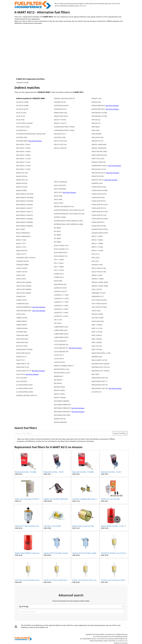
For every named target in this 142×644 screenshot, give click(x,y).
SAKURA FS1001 (97, 265)
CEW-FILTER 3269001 (24, 293)
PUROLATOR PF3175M (100, 212)
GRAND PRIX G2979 (61, 116)
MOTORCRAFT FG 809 (99, 113)
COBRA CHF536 (22, 318)
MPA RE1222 (96, 120)
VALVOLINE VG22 (98, 321)
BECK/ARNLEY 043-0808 (25, 197)
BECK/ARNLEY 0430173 (24, 212)
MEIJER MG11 (59, 376)
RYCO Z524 (96, 258)
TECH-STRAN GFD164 (99, 304)
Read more (83, 6)
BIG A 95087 (21, 229)
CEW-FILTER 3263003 (24, 286)
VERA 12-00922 (97, 325)
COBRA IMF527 (22, 321)
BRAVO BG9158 (22, 251)
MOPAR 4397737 (60, 419)
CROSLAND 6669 (22, 335)
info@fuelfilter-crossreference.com (118, 641)
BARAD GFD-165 (22, 180)
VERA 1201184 (97, 346)
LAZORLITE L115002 (61, 306)
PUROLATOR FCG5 (98, 197)
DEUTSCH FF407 (22, 346)
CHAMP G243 (21, 296)
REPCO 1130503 (97, 240)
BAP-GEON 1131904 (23, 169)
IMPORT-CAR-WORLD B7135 (64, 207)
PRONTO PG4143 (98, 180)
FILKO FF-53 (20, 360)
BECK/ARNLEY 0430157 (24, 208)
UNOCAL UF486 (97, 314)
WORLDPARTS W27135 (100, 385)
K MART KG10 (59, 274)
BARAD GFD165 (22, 183)
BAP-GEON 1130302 (23, 148)
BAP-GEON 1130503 (23, 155)
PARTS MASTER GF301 (99, 155)
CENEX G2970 (21, 279)
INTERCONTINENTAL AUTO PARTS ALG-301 (69, 210)
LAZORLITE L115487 (61, 313)
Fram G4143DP (22, 378)
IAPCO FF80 (58, 196)
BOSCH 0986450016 (23, 236)
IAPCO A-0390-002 (60, 182)
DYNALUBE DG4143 (23, 353)
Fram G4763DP (22, 381)
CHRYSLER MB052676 (24, 307)
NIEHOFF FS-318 (97, 141)
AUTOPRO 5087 (22, 137)
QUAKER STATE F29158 (100, 229)
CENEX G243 (21, 275)
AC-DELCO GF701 (22, 109)
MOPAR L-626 (96, 98)
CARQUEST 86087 (23, 83)
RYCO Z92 (95, 261)
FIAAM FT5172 (21, 357)
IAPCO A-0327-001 (60, 144)
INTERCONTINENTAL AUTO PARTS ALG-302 (69, 214)
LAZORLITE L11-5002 (61, 295)
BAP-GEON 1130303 (23, 151)
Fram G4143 (21, 374)
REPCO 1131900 (97, 247)
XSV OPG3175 (97, 392)
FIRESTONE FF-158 (23, 364)
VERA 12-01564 (97, 332)
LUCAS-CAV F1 (59, 355)
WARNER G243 (97, 357)
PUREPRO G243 (97, 183)
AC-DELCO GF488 (22, 106)
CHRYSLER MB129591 (24, 311)
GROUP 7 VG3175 (60, 123)
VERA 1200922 (97, 342)
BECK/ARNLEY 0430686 (24, 219)
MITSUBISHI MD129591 (62, 415)
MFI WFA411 (58, 380)
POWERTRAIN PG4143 (100, 166)
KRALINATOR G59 (60, 284)
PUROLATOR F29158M (100, 190)
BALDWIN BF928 (22, 141)
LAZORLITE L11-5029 (61, 298)
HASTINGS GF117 (60, 134)
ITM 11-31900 (59, 270)
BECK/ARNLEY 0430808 (24, 222)
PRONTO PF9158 (98, 176)
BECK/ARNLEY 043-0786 (25, 194)
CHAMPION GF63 (22, 304)
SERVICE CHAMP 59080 (100, 286)
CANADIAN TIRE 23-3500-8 (26, 258)
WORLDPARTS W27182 (100, 388)
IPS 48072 (57, 231)
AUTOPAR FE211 (22, 130)
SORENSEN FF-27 (98, 296)
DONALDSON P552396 (24, 349)
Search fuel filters (120, 433)
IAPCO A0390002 (60, 189)
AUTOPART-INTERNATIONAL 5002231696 (31, 134)
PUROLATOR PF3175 (99, 208)
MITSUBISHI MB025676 (62, 405)
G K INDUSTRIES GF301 (25, 385)
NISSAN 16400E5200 (99, 148)
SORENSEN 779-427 (99, 293)
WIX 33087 (95, 374)
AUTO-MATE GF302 (23, 127)
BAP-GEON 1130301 (23, 144)
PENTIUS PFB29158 (99, 162)
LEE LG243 (58, 323)
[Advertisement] (34, 45)
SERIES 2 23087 (97, 275)
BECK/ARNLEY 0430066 (24, 205)
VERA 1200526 (97, 339)
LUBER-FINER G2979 (61, 337)
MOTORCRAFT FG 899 (99, 116)
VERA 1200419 (97, 335)
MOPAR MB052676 (98, 106)
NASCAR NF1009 (98, 137)
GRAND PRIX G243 (61, 113)
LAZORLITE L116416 (61, 316)
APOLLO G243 (21, 113)
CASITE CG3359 (22, 268)
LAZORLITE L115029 (61, 309)
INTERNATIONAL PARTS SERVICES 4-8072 (69, 221)
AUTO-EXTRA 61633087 (25, 123)
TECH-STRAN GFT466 (99, 307)
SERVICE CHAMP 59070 (100, 282)
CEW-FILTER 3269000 (24, 289)
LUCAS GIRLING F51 (61, 348)
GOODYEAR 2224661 (61, 106)
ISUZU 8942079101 (61, 252)
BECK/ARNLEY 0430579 (24, 215)
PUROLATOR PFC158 (99, 215)
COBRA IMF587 (22, 325)
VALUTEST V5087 (98, 318)
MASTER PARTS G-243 (62, 369)
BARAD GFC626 (22, 176)
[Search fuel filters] (64, 433)
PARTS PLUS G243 (98, 159)
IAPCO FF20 (58, 192)
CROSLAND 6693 (22, 342)
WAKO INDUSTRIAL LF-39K (101, 353)
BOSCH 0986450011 (23, 233)
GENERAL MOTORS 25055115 (27, 395)
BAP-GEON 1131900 (23, 166)
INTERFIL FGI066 (60, 217)
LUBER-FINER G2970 (61, 334)
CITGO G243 (21, 314)
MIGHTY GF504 (59, 394)
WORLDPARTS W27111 (100, 381)
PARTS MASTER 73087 (99, 151)
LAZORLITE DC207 (60, 288)
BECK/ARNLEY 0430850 (24, 226)
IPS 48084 (57, 238)
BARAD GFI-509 (22, 187)
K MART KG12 (59, 277)
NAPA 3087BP (97, 134)
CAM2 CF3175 (21, 254)
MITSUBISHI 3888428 (62, 401)
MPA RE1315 (96, 123)
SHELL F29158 (97, 289)
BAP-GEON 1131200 (23, 159)
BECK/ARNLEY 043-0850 (25, 201)
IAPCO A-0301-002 (60, 141)
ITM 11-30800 (59, 267)
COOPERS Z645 (22, 332)
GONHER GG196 (60, 102)
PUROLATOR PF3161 (99, 201)
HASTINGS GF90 (60, 137)
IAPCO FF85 (58, 199)
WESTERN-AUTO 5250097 (101, 364)
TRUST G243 (96, 311)
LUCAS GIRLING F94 (61, 352)
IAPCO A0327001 (60, 185)
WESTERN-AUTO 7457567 (101, 371)
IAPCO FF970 (59, 203)
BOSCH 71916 (21, 247)
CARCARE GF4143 (22, 261)
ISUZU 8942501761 (61, 256)
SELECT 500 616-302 (99, 268)
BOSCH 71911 (21, 243)
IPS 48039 (57, 228)
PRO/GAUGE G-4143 (99, 169)
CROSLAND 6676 (22, 339)
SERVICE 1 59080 (98, 279)
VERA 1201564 (97, 349)
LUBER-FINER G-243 (61, 327)
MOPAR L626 (96, 102)
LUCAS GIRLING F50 (61, 344)
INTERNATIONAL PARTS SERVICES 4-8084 (69, 224)
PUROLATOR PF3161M (100, 205)
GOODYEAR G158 (60, 109)
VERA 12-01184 (97, 328)
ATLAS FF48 (20, 120)
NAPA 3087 (96, 130)
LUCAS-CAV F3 (59, 359)
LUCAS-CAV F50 (59, 362)
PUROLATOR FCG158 (99, 194)
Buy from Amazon (35, 141)
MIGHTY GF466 (59, 390)
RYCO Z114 (96, 254)
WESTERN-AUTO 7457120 (101, 367)
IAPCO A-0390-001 (60, 148)
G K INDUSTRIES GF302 (25, 388)
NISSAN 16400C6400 (99, 144)
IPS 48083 (57, 235)
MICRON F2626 (59, 387)
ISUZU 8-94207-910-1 (61, 245)
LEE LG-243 (58, 320)
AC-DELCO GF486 (22, 102)
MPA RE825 (96, 127)
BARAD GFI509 (21, 190)
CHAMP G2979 (21, 300)
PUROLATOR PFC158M (100, 219)
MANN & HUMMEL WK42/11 (64, 366)
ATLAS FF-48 (21, 116)
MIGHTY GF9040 (60, 398)
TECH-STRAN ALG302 (99, 300)
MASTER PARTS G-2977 (62, 373)
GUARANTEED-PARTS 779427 (64, 130)
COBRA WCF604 (22, 328)
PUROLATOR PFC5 (98, 222)
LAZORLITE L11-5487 (61, 302)
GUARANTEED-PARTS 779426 (64, 127)
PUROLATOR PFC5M (99, 226)
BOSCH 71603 (21, 240)
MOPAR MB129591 (98, 109)
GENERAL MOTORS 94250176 (64, 98)
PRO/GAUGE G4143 (99, 173)
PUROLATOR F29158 (99, 187)
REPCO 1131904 (97, 251)
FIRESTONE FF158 (23, 367)
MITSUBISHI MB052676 (62, 408)
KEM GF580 (58, 281)
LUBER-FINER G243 (61, 330)
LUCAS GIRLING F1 (61, 341)
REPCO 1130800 (97, 243)
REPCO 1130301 (97, 236)
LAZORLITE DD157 (61, 291)
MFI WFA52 (58, 383)
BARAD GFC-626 (22, 173)
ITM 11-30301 (59, 263)
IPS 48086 (57, 242)
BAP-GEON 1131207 (23, 162)
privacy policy (124, 643)
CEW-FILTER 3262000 (24, 282)
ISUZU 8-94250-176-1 (61, 249)
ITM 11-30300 (59, 260)
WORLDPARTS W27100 (100, 378)
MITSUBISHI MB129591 (62, 412)
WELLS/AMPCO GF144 (99, 360)
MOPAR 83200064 (60, 422)
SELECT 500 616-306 (99, 272)
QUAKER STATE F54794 (100, 233)
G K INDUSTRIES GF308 (25, 392)
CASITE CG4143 (22, 272)
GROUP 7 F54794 (60, 120)
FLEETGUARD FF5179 (24, 371)
